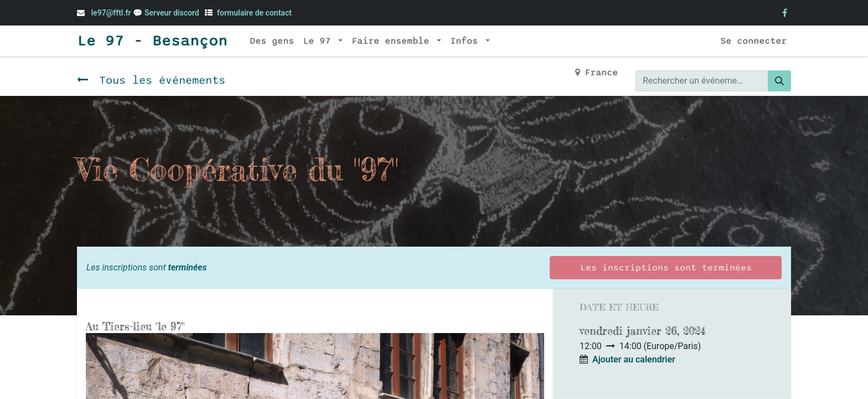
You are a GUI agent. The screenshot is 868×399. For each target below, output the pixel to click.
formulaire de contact (254, 13)
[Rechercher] (779, 81)
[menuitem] (272, 41)
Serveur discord (173, 13)
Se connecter (753, 41)
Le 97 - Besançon (152, 41)
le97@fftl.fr (111, 13)
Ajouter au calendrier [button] (634, 359)
